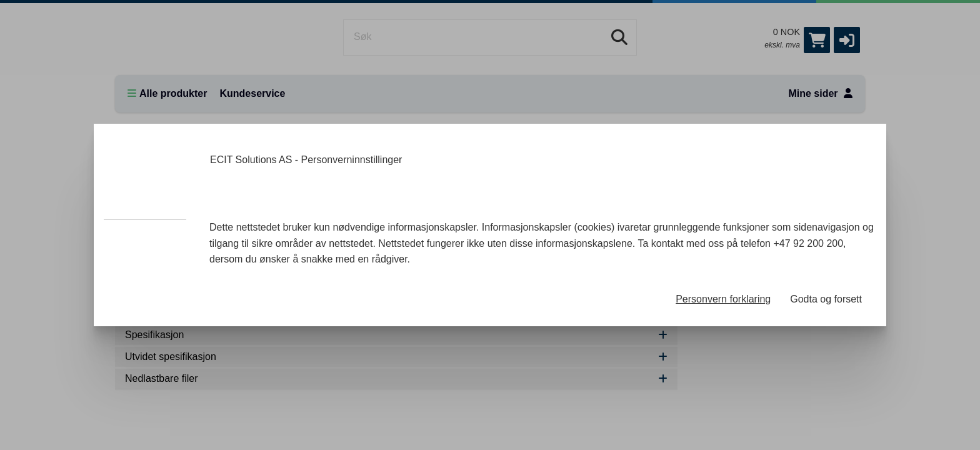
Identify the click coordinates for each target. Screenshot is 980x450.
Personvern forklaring (723, 299)
